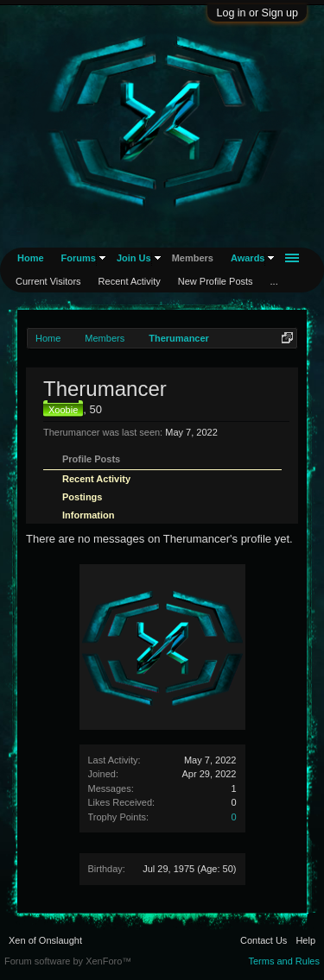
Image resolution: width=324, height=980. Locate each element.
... (274, 281)
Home (31, 258)
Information (89, 515)
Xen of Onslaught (45, 940)
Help (305, 940)
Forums (79, 258)
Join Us (134, 258)
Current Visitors (48, 281)
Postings (82, 497)
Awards (248, 258)
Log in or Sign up (257, 13)
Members (193, 258)
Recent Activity (96, 479)
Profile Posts (91, 459)
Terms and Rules (284, 961)
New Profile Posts (216, 281)
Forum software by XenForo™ (68, 961)
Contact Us (264, 940)
